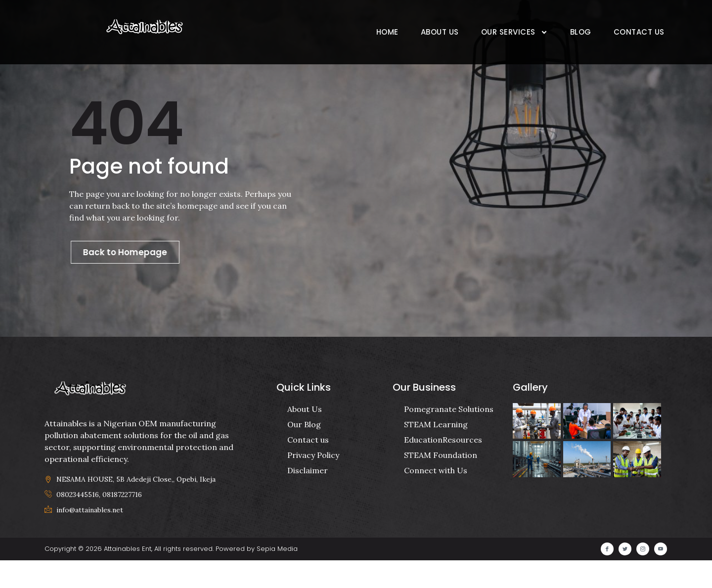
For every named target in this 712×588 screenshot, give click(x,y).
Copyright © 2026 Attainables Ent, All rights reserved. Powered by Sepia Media (171, 576)
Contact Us (639, 32)
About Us (440, 32)
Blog (581, 32)
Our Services (514, 32)
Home (387, 32)
